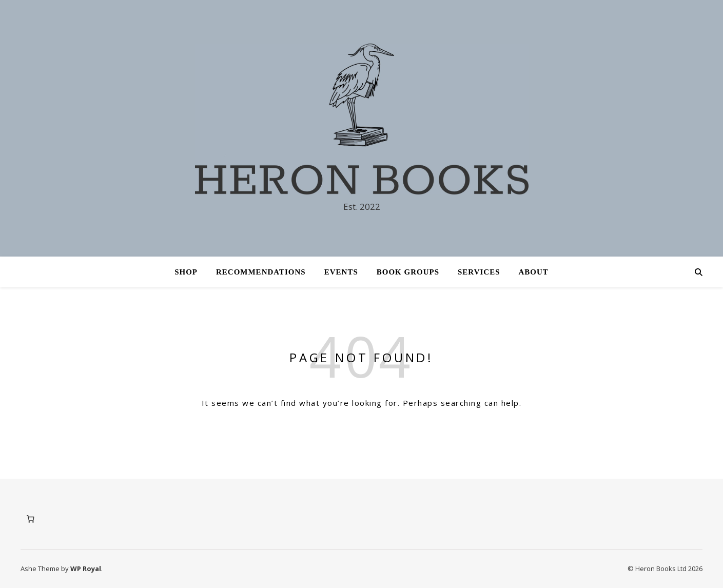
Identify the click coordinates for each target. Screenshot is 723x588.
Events (341, 272)
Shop (186, 272)
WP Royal (86, 569)
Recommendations (261, 272)
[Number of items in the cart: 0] (30, 519)
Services (479, 272)
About (534, 272)
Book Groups (408, 272)
